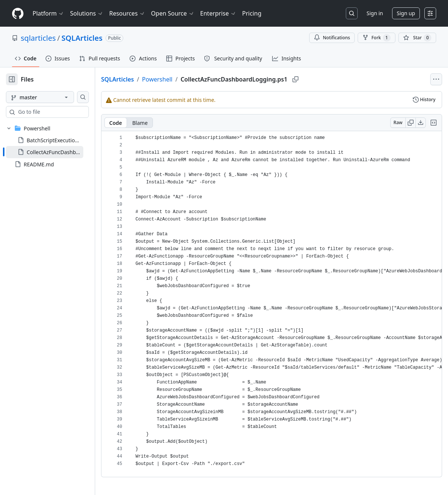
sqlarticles (38, 38)
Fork (376, 38)
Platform (48, 13)
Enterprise (218, 13)
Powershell (181, 79)
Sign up (406, 13)
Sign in (375, 13)
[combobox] (62, 112)
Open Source (173, 13)
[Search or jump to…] (352, 13)
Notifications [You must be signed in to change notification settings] (332, 38)
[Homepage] (18, 14)
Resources (127, 13)
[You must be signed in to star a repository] (417, 38)
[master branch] (52, 97)
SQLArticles (82, 38)
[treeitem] (56, 152)
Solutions (87, 13)
